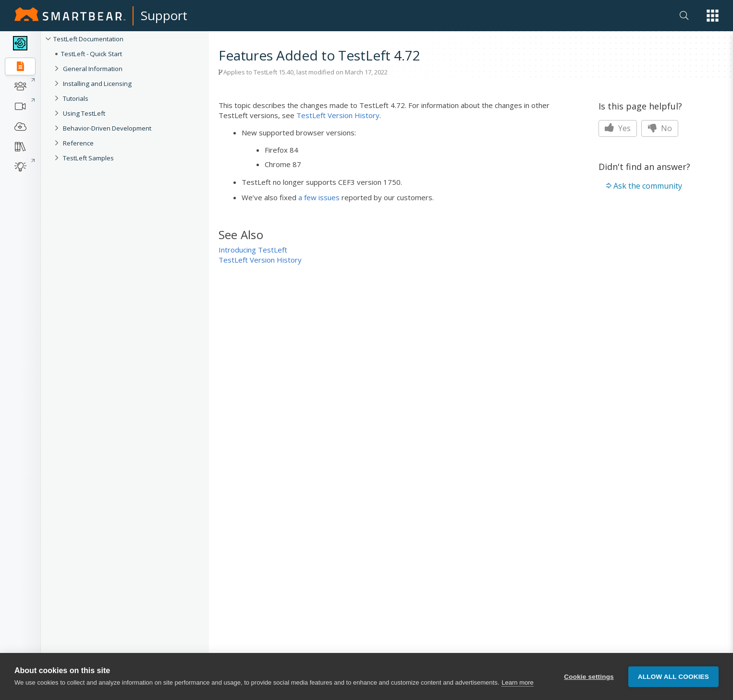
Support (164, 15)
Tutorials (76, 98)
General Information (93, 69)
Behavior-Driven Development (107, 128)
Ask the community (648, 186)
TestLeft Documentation (88, 39)
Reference (78, 143)
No (660, 128)
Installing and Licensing (97, 84)
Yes (618, 128)
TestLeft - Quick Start (92, 54)
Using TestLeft (84, 113)
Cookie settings (589, 677)
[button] (713, 16)
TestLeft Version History (338, 115)
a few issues (319, 197)
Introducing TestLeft (253, 250)
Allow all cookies (673, 677)
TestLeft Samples (88, 158)
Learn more (517, 682)
